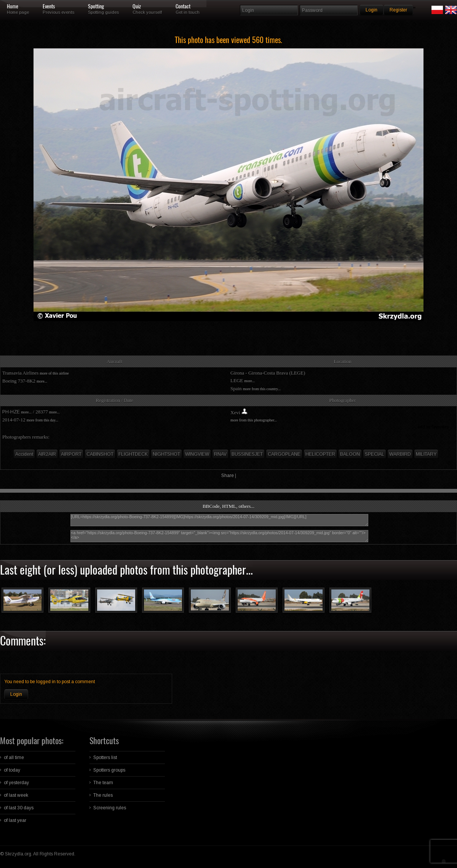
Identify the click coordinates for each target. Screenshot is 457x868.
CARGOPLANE (284, 454)
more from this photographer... (254, 420)
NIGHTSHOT (166, 454)
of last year (15, 820)
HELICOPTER (320, 454)
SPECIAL (375, 454)
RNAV (220, 454)
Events (49, 6)
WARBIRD (400, 454)
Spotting (96, 6)
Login (16, 694)
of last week (16, 795)
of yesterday (16, 783)
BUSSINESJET (247, 454)
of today (12, 770)
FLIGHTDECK (133, 454)
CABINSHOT (100, 454)
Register (398, 10)
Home (13, 6)
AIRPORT (71, 454)
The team (103, 783)
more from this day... (42, 420)
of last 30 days (19, 808)
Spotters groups (109, 770)
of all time (14, 757)
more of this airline (54, 373)
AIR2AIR (47, 454)
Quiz (137, 6)
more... (42, 381)
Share (228, 476)
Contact (183, 6)
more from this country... (262, 389)
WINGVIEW (197, 454)
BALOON (350, 454)
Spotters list (105, 757)
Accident (24, 454)
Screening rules (110, 808)
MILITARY (426, 454)
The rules (103, 795)
